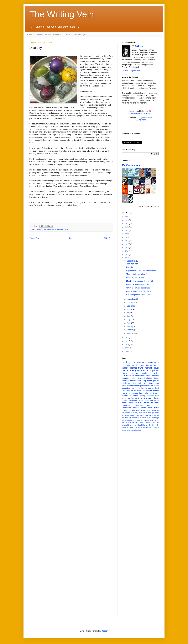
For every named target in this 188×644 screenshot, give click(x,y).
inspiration (148, 378)
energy (151, 415)
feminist (156, 428)
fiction (148, 376)
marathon (150, 396)
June (129, 316)
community (153, 363)
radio (62, 229)
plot (144, 391)
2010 (127, 345)
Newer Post (35, 238)
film (143, 388)
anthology (145, 427)
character (126, 378)
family (150, 408)
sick (157, 405)
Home (30, 35)
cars (146, 415)
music (125, 373)
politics (156, 381)
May (129, 320)
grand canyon (148, 398)
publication (126, 383)
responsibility (126, 422)
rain (150, 418)
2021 (127, 230)
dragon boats (143, 386)
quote (156, 400)
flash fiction (144, 403)
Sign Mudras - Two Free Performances (141, 271)
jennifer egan (126, 430)
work (156, 365)
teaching (151, 388)
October (130, 302)
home (156, 398)
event (141, 400)
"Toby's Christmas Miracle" (137, 274)
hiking (143, 425)
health (134, 391)
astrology (155, 418)
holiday (150, 405)
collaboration (132, 386)
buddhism (155, 410)
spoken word (134, 403)
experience (136, 388)
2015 (127, 251)
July (129, 313)
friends (125, 370)
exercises (126, 381)
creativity (126, 365)
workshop (155, 376)
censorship (126, 420)
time (151, 383)
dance (156, 378)
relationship (126, 413)
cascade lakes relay (140, 393)
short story (154, 393)
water (156, 373)
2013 (127, 258)
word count (138, 365)
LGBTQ (142, 422)
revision (149, 391)
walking (146, 373)
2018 (127, 241)
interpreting (142, 381)
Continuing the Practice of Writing (139, 295)
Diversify (130, 267)
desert (143, 410)
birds (134, 425)
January (130, 333)
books (156, 383)
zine (139, 427)
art (157, 370)
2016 (127, 248)
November (131, 299)
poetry (57, 229)
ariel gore (135, 370)
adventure (133, 400)
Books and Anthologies (76, 35)
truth (140, 413)
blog (138, 410)
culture (143, 408)
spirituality (134, 413)
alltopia (124, 425)
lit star (132, 410)
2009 (127, 348)
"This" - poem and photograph (138, 288)
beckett (138, 430)
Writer (151, 386)
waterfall (133, 430)
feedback (146, 420)
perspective (144, 418)
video (134, 383)
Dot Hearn (139, 46)
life (146, 388)
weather (125, 403)
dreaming (138, 420)
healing (142, 396)
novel (44, 229)
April (129, 323)
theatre (125, 368)
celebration (126, 391)
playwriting (51, 229)
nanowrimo (139, 363)
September (131, 306)
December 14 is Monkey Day (138, 284)
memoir (39, 229)
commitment (127, 405)
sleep (124, 386)
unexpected (126, 408)
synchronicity (151, 425)
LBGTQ (128, 418)
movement (135, 418)
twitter (151, 427)
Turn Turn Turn (132, 264)
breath (156, 403)
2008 (127, 351)
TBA (151, 403)
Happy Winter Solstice (135, 278)
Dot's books (131, 165)
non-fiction (149, 400)
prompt (133, 368)
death (132, 420)
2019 (127, 237)
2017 (127, 244)
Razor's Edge (148, 370)
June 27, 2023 (140, 120)
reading (140, 383)
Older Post (108, 238)
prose (142, 415)
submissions (140, 376)
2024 (127, 220)
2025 (127, 217)
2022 (127, 227)
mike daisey (154, 420)
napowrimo (133, 396)
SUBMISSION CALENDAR (49, 35)
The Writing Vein (62, 14)
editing (135, 373)
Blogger (105, 631)
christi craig (150, 422)
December (131, 261)
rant (157, 422)
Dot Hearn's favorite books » (149, 206)
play (138, 415)
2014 (127, 254)
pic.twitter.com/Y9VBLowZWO (140, 113)
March (129, 326)
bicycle (130, 425)
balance (133, 381)
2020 (127, 234)
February (130, 330)
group (145, 413)
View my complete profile (132, 71)
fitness (156, 386)
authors (125, 396)
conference (139, 405)
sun (123, 418)
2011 (127, 341)
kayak (139, 391)
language (151, 413)
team (148, 410)
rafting (156, 415)
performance (128, 376)
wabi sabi (133, 427)
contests (139, 398)
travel (141, 368)
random (125, 400)
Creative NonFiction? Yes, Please (139, 291)
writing (67, 229)
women (136, 408)
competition (126, 388)
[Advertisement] (154, 480)
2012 (127, 338)
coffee (139, 425)
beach (140, 378)
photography (131, 415)
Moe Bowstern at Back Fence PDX (140, 281)
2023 (127, 224)
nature (150, 381)
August (130, 309)
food (157, 388)
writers (133, 378)
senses (135, 422)
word (146, 383)
